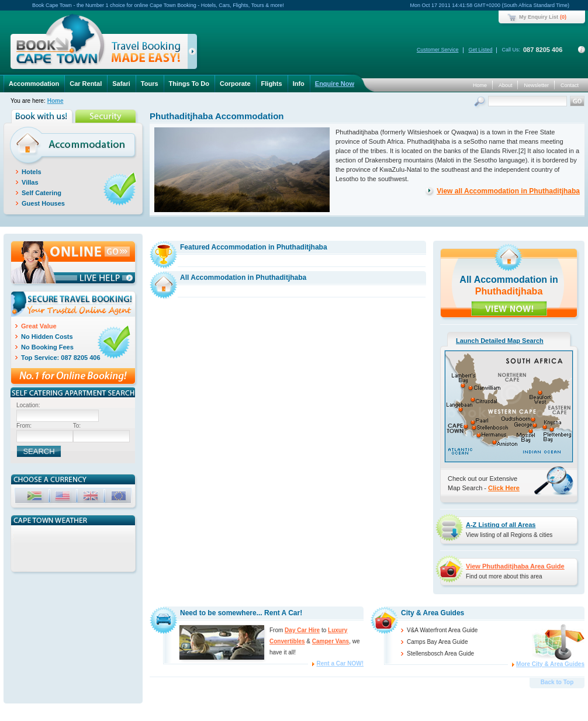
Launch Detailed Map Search (500, 341)
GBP (92, 498)
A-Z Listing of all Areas (501, 525)
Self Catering (41, 193)
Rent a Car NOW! (340, 663)
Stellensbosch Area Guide (440, 654)
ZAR (36, 498)
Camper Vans (331, 641)
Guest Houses (43, 203)
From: (24, 426)
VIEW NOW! (509, 308)
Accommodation (34, 84)
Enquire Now (335, 84)
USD (64, 498)
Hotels (32, 172)
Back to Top (557, 682)
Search (481, 103)
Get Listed (480, 50)
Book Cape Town (99, 44)
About (506, 85)
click (194, 54)
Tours (150, 84)
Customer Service (438, 50)
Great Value (39, 326)
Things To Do (189, 84)
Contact (570, 85)
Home (480, 85)
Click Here (504, 488)
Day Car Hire (302, 630)
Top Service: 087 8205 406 (61, 358)
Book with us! (43, 116)
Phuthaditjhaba (509, 291)
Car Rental (86, 84)
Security (107, 116)
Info (299, 84)
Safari (121, 84)
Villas (30, 182)
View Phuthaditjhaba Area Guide (515, 566)
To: (77, 426)
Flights (272, 84)
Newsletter (536, 85)
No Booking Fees (47, 347)
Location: (28, 405)
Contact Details (582, 50)
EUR (120, 498)
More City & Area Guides (550, 664)
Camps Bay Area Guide (437, 642)
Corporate (235, 84)
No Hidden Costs (47, 337)
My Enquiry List (539, 17)
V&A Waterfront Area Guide (442, 630)
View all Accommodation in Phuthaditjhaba (508, 191)
